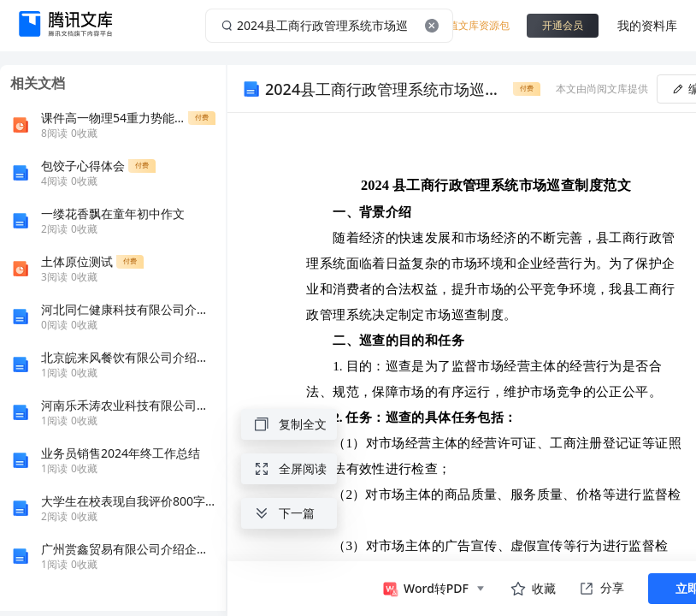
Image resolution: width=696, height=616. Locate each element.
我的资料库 (647, 25)
